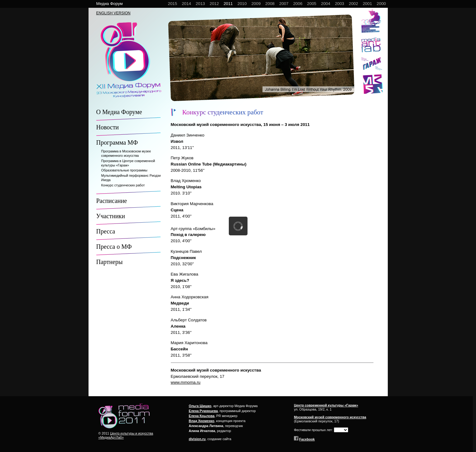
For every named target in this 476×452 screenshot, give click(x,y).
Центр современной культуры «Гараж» (326, 405)
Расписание (112, 201)
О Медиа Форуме (119, 112)
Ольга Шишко (200, 406)
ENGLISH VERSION (113, 13)
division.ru (197, 439)
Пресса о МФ (114, 247)
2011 (228, 4)
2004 (326, 4)
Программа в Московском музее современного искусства (126, 153)
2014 (186, 4)
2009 (256, 4)
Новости (108, 127)
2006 (298, 4)
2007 (284, 4)
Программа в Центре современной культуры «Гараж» (128, 163)
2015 (173, 4)
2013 (200, 4)
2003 (339, 4)
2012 (214, 4)
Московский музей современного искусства (330, 417)
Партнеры (110, 262)
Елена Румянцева (203, 411)
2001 (368, 4)
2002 (353, 4)
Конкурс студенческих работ (123, 185)
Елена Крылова (202, 416)
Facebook (307, 439)
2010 (242, 4)
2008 (270, 4)
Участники (111, 216)
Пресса (106, 231)
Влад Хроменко (201, 421)
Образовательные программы (124, 170)
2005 (312, 4)
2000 (381, 4)
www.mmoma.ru (186, 382)
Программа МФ (117, 142)
